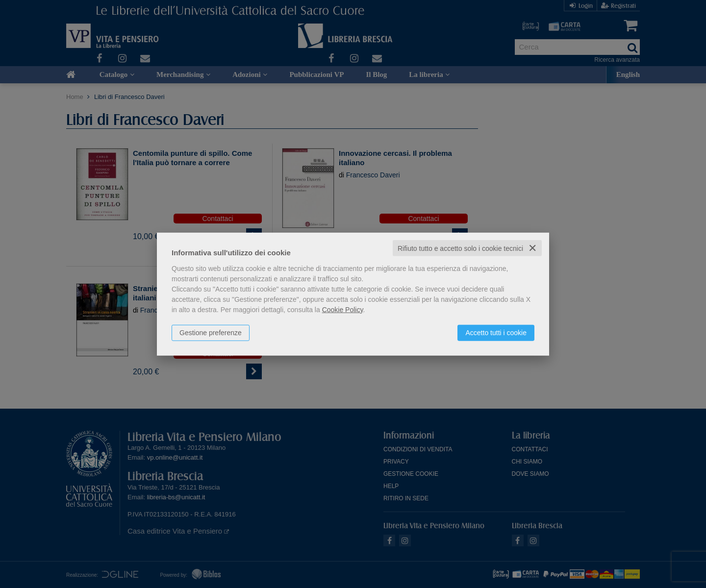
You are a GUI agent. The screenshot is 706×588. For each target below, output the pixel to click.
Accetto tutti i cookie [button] (496, 332)
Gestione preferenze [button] (211, 332)
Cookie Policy (343, 309)
